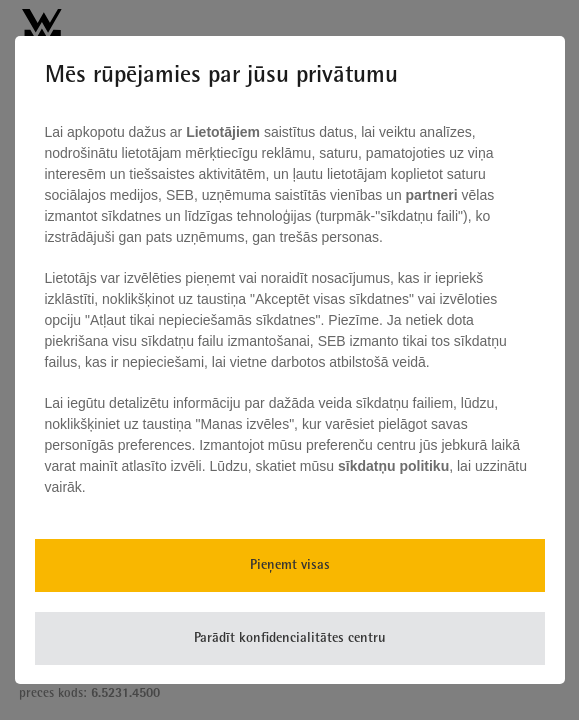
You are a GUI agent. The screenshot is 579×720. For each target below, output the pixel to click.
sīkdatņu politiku (393, 466)
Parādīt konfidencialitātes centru (290, 638)
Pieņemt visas (290, 565)
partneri (434, 195)
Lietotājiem (225, 132)
